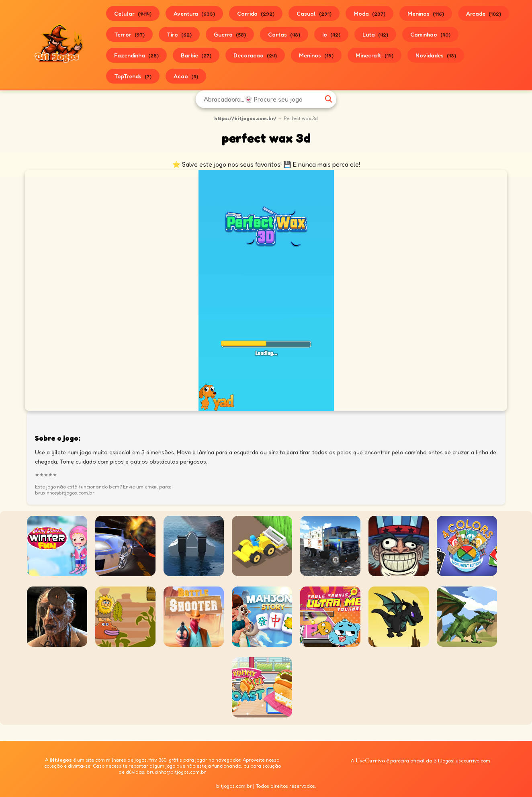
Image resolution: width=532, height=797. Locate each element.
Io (331, 34)
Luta (375, 34)
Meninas (426, 13)
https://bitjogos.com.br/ (245, 118)
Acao (186, 76)
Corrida (256, 13)
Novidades (436, 55)
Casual (314, 13)
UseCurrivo (370, 760)
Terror (129, 34)
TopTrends (133, 76)
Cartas (284, 34)
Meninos (316, 55)
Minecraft (374, 55)
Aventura (194, 13)
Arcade (484, 13)
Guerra (230, 34)
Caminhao (430, 34)
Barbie (196, 55)
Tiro (179, 34)
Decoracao (255, 55)
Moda (369, 13)
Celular (133, 13)
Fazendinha (136, 55)
